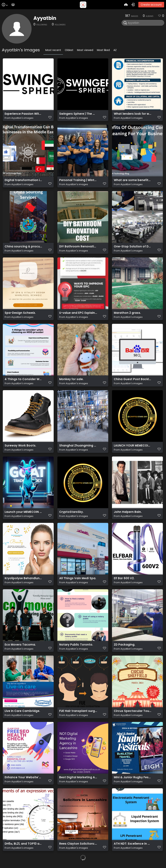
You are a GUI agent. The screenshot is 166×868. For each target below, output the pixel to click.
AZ (115, 50)
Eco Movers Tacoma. (20, 645)
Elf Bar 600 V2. (124, 578)
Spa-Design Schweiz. (20, 313)
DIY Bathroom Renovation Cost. (78, 247)
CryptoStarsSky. (71, 512)
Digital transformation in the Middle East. (23, 180)
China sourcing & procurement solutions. (23, 247)
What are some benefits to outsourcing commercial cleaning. (133, 180)
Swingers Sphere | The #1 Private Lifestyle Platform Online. (78, 114)
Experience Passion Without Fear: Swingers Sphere (23, 114)
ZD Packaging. (124, 645)
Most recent (53, 50)
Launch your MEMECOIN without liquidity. (23, 512)
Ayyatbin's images (22, 118)
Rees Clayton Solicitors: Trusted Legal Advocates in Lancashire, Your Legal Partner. (78, 844)
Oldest (69, 50)
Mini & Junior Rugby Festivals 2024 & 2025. (133, 777)
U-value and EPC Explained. (78, 313)
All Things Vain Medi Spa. (78, 578)
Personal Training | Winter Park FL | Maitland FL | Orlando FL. (78, 180)
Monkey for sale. (71, 379)
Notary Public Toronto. (76, 645)
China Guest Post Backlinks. (133, 379)
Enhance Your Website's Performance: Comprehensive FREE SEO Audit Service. (23, 777)
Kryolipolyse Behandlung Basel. (23, 578)
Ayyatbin (45, 18)
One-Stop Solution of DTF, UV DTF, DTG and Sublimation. (133, 247)
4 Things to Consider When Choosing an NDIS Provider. (23, 379)
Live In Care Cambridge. (22, 711)
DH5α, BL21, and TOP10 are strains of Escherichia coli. (23, 844)
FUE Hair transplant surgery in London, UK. (78, 711)
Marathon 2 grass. (127, 313)
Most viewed (85, 50)
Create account (151, 5)
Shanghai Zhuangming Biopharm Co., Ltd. (78, 446)
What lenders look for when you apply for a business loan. (133, 114)
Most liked (103, 50)
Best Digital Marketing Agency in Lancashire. (78, 777)
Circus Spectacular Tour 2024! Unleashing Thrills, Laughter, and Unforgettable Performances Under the (133, 711)
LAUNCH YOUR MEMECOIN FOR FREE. (133, 446)
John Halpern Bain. (128, 512)
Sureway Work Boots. (20, 446)
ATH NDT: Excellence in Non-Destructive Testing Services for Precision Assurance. (133, 844)
